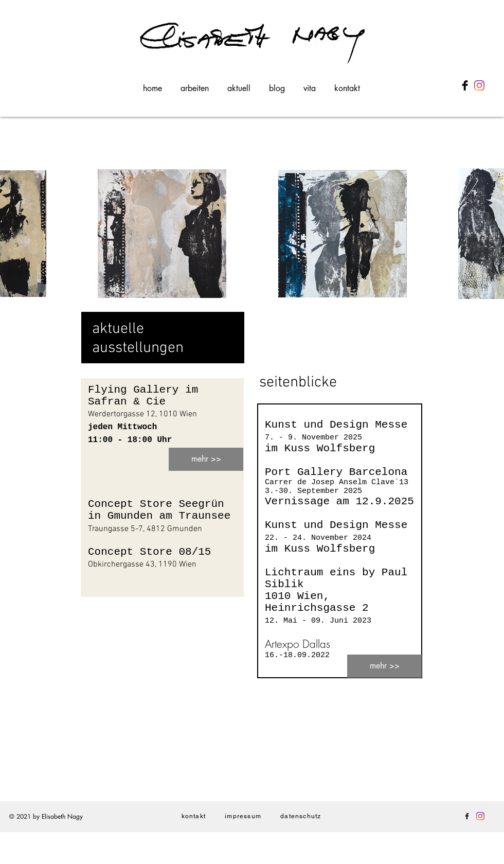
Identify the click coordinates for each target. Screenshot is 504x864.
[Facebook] (467, 816)
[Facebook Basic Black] (465, 85)
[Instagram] (479, 85)
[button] (195, 84)
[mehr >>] (206, 459)
